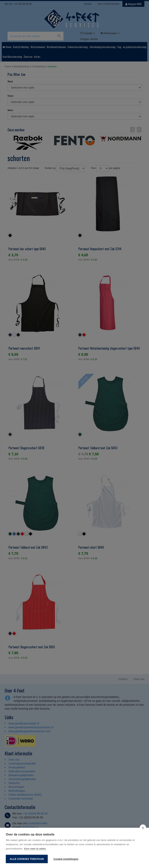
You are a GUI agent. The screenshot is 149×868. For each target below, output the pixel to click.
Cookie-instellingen (66, 859)
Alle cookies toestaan (27, 859)
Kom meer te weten (35, 849)
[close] (143, 828)
